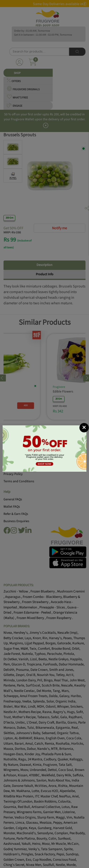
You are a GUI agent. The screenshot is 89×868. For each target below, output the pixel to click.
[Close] (84, 428)
